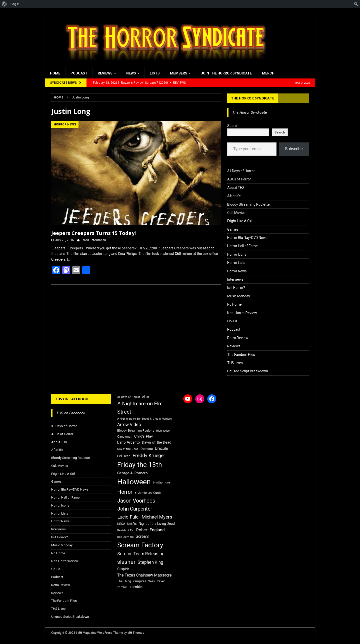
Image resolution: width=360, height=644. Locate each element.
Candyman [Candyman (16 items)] (125, 437)
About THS (236, 188)
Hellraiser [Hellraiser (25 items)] (161, 483)
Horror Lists (236, 263)
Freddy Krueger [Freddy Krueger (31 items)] (149, 455)
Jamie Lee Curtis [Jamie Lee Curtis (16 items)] (150, 493)
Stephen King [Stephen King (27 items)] (150, 562)
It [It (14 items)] (135, 493)
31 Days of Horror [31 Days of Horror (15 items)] (129, 397)
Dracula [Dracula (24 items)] (161, 448)
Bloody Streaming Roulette (248, 204)
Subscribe (294, 149)
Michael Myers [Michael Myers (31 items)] (157, 517)
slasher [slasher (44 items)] (126, 562)
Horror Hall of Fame (242, 246)
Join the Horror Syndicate (226, 73)
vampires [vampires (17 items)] (140, 581)
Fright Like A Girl (240, 221)
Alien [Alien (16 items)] (145, 397)
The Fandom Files (241, 355)
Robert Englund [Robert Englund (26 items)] (150, 530)
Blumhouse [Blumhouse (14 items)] (163, 431)
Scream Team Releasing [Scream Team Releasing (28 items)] (141, 554)
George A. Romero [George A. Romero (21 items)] (132, 473)
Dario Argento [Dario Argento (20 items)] (129, 442)
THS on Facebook (71, 399)
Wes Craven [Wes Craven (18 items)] (157, 581)
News (131, 73)
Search (233, 126)
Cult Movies (236, 213)
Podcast (79, 73)
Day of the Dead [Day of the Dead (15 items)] (128, 449)
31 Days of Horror (241, 171)
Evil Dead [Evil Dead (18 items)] (124, 456)
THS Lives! (235, 363)
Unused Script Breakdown (248, 371)
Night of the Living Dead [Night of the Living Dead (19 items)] (157, 524)
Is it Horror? (236, 288)
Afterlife (234, 196)
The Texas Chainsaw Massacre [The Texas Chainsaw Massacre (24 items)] (144, 575)
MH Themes (136, 633)
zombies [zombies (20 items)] (136, 587)
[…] (69, 259)
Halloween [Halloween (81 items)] (134, 482)
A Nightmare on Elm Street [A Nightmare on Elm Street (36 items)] (140, 408)
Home (55, 73)
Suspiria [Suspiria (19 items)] (123, 569)
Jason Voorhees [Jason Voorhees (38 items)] (136, 501)
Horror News (237, 271)
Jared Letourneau (93, 240)
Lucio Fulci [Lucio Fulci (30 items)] (128, 517)
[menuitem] (4, 4)
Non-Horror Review (242, 313)
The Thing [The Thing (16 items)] (124, 581)
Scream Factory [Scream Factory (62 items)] (140, 545)
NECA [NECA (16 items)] (121, 524)
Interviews (235, 279)
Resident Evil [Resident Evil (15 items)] (126, 530)
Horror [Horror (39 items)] (125, 492)
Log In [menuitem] (15, 4)
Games (233, 229)
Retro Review (238, 338)
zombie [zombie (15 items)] (122, 587)
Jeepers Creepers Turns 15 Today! (93, 233)
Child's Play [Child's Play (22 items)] (143, 436)
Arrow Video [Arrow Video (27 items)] (129, 425)
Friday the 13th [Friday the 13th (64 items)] (140, 465)
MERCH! (269, 73)
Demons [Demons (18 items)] (147, 449)
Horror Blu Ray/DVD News (247, 238)
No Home (234, 304)
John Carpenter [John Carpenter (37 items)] (135, 509)
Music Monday (239, 296)
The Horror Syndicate (253, 98)
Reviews (105, 73)
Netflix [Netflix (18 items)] (132, 524)
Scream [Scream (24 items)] (142, 536)
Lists (155, 73)
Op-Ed (232, 321)
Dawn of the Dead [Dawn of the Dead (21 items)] (157, 442)
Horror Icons (237, 254)
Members (179, 73)
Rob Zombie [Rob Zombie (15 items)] (125, 537)
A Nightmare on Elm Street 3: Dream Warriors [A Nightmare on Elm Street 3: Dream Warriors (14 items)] (144, 419)
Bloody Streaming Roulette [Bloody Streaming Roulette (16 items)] (136, 431)
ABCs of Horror (239, 179)
